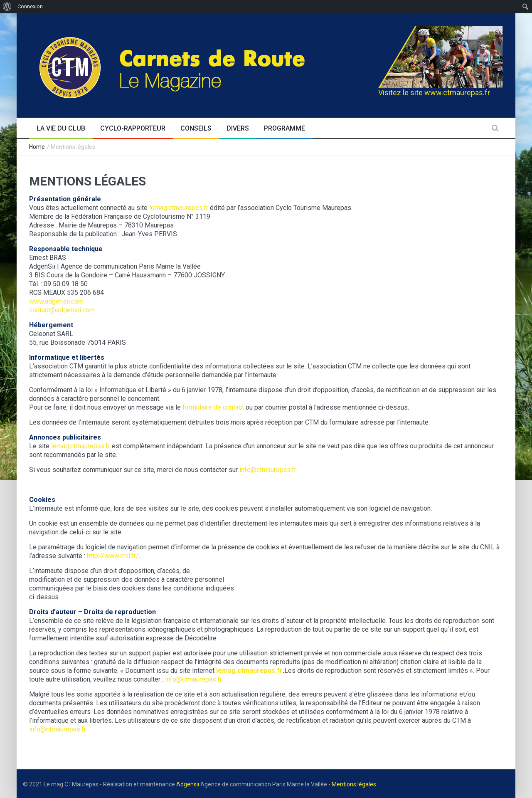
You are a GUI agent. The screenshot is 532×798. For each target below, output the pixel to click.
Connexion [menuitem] (30, 6)
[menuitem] (7, 7)
